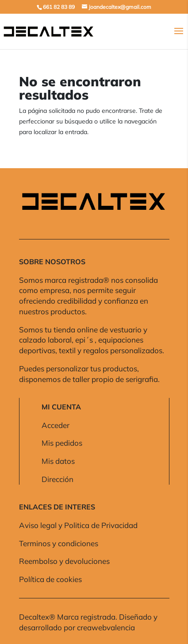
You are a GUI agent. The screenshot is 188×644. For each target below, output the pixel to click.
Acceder (56, 425)
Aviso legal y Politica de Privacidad (78, 525)
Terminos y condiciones (59, 543)
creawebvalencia (106, 627)
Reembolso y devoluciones (64, 561)
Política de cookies (50, 579)
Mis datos (58, 461)
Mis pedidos (62, 443)
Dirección (58, 479)
